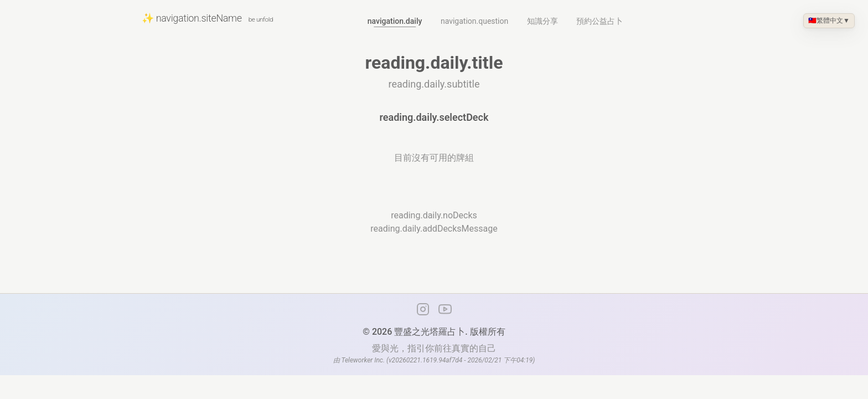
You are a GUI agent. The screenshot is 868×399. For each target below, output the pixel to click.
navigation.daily (395, 21)
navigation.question (474, 21)
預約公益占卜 (600, 21)
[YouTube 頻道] (445, 309)
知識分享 (542, 21)
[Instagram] (423, 309)
